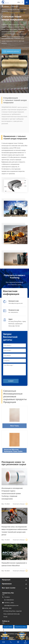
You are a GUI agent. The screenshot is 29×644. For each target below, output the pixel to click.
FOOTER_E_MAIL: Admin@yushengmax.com (10, 604)
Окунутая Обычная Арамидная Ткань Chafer (13, 451)
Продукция (15, 6)
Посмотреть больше (20, 504)
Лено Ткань (14, 427)
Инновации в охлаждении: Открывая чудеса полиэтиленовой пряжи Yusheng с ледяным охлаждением (12, 493)
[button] (15, 91)
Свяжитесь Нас (8, 593)
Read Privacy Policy (21, 627)
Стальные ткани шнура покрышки (14, 13)
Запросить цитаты (11, 52)
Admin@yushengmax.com (16, 303)
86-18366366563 (13, 312)
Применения (7, 584)
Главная (6, 6)
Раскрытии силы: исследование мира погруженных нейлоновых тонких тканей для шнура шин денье (14, 531)
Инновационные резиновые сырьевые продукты (14, 10)
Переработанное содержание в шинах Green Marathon (14, 564)
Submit (11, 381)
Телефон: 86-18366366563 (8, 598)
